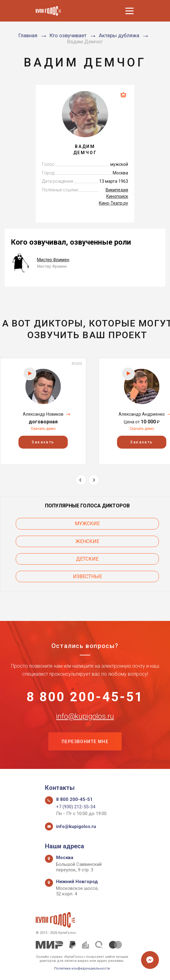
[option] (43, 411)
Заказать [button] (43, 442)
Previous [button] (81, 480)
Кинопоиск (117, 196)
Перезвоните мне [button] (85, 742)
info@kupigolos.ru (85, 716)
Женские (87, 541)
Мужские (87, 524)
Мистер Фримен (53, 260)
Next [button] (94, 480)
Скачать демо (43, 429)
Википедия (117, 190)
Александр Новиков (43, 414)
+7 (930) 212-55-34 (76, 807)
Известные (87, 576)
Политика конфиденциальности (82, 968)
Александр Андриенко (142, 414)
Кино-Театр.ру (113, 203)
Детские (87, 559)
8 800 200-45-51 (85, 697)
